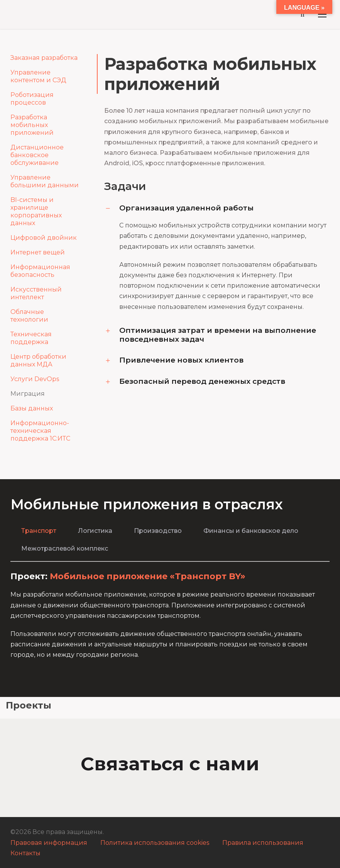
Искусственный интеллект (36, 293)
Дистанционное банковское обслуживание (37, 155)
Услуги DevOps (35, 379)
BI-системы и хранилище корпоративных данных (36, 211)
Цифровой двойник (44, 238)
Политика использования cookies (155, 843)
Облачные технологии (29, 316)
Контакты (25, 853)
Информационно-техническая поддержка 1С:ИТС (40, 431)
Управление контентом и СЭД (38, 76)
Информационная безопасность (40, 271)
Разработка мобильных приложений (32, 125)
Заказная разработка (44, 58)
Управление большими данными (45, 181)
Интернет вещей (38, 252)
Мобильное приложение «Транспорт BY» (148, 576)
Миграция (28, 394)
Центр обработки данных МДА (38, 360)
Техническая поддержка (31, 338)
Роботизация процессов (32, 99)
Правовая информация (49, 843)
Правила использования (263, 843)
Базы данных (32, 408)
